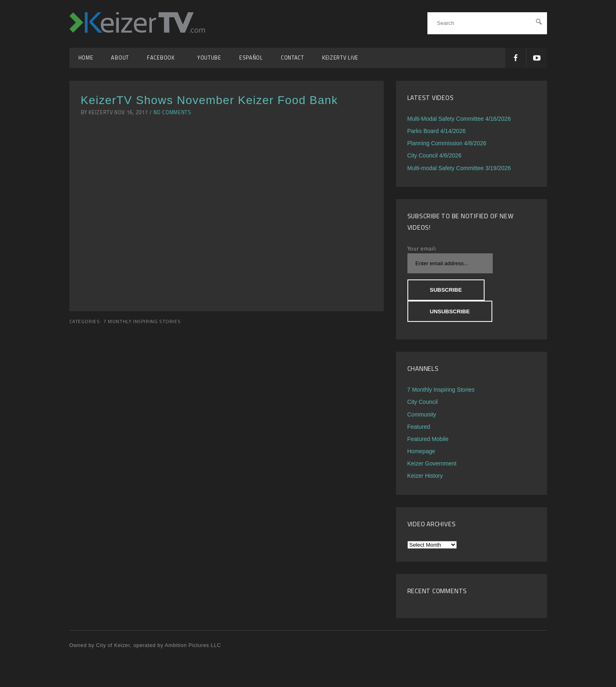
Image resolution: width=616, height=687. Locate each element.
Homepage (421, 451)
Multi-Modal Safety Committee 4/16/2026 (459, 119)
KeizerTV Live (340, 58)
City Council (423, 402)
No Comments (172, 112)
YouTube (209, 58)
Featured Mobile (428, 439)
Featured (419, 427)
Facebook (163, 58)
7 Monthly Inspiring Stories (142, 321)
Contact (292, 58)
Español (251, 58)
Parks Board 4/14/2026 (437, 131)
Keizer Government (432, 463)
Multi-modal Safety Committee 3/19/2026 (459, 168)
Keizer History (425, 476)
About (120, 58)
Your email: (422, 248)
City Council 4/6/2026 (435, 155)
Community (422, 414)
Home (86, 58)
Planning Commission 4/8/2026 (447, 143)
